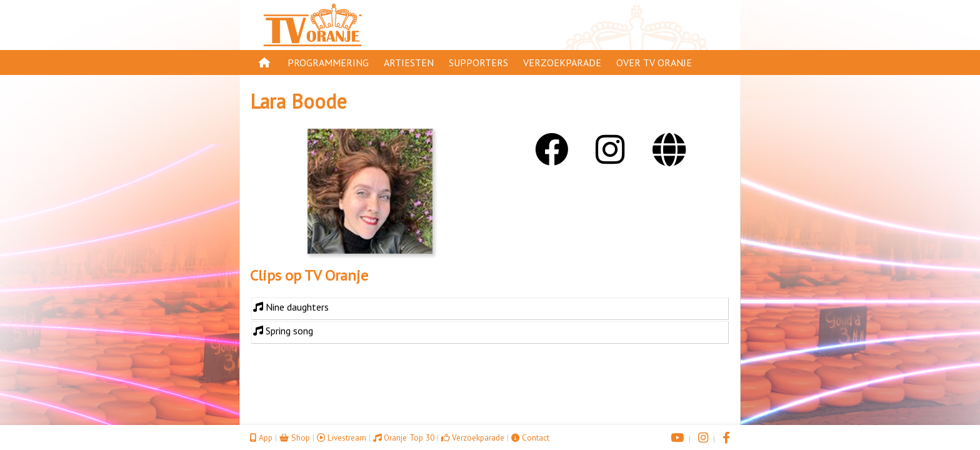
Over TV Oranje (654, 62)
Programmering (328, 62)
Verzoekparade (562, 62)
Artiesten (409, 62)
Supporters (478, 62)
